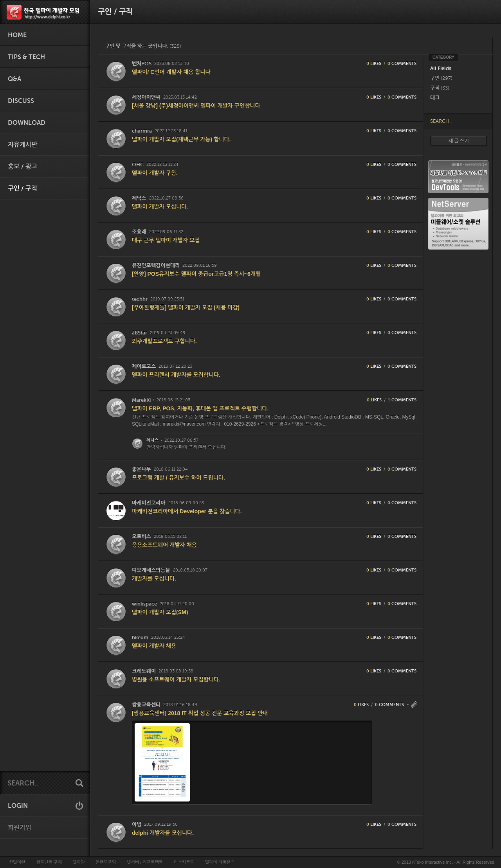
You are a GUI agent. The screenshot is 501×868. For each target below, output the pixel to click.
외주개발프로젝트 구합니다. (164, 341)
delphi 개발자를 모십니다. (163, 833)
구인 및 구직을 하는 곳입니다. (143, 46)
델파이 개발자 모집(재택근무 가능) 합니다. (181, 139)
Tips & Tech (26, 57)
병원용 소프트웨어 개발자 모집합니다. (176, 679)
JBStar (140, 333)
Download (27, 123)
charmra (142, 131)
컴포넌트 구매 (49, 862)
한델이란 (17, 862)
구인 (441, 78)
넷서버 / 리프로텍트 (145, 862)
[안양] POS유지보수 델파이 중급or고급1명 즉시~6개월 (196, 274)
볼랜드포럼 (106, 862)
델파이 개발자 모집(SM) (160, 612)
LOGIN (18, 806)
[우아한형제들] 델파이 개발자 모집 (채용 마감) (186, 307)
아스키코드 (184, 862)
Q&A (14, 79)
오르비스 (141, 536)
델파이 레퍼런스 (220, 862)
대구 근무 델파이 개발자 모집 (166, 240)
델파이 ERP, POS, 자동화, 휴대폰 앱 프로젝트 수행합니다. (200, 408)
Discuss (21, 101)
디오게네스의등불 (151, 570)
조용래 (139, 232)
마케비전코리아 (149, 503)
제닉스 (139, 198)
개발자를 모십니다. (154, 579)
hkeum (140, 637)
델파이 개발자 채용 (154, 646)
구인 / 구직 (23, 189)
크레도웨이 (144, 671)
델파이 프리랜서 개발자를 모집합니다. (176, 375)
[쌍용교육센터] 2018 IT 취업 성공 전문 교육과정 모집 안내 (200, 713)
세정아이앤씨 (146, 97)
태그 (435, 98)
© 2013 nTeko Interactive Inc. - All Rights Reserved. (446, 862)
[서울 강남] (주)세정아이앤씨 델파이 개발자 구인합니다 (196, 106)
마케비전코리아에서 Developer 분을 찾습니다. (187, 511)
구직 (440, 88)
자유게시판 (23, 145)
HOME (17, 35)
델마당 (78, 862)
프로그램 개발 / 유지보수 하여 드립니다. (178, 478)
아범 (137, 824)
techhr (140, 299)
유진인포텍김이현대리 (156, 265)
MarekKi (141, 400)
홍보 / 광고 (23, 167)
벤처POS (142, 64)
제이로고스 (144, 366)
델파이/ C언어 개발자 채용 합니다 (171, 72)
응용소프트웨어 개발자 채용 (164, 545)
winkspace (144, 604)
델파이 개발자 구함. (155, 173)
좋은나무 (141, 469)
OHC (138, 164)
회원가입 (20, 828)
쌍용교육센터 (146, 705)
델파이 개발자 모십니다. (160, 207)
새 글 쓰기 (459, 141)
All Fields (441, 68)
